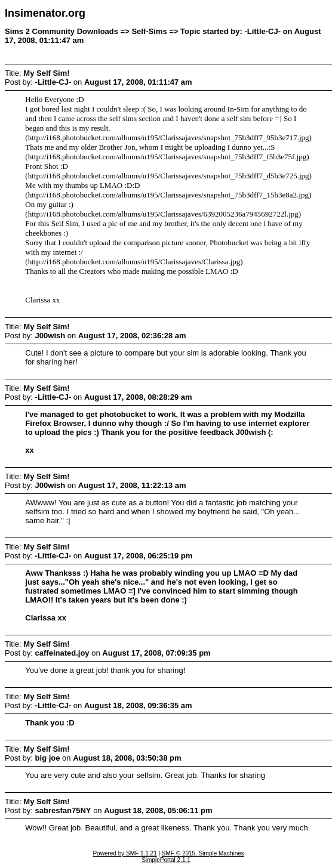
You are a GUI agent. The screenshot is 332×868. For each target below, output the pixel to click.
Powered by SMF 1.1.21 (124, 853)
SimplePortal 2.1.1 (166, 860)
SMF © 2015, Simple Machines (203, 853)
